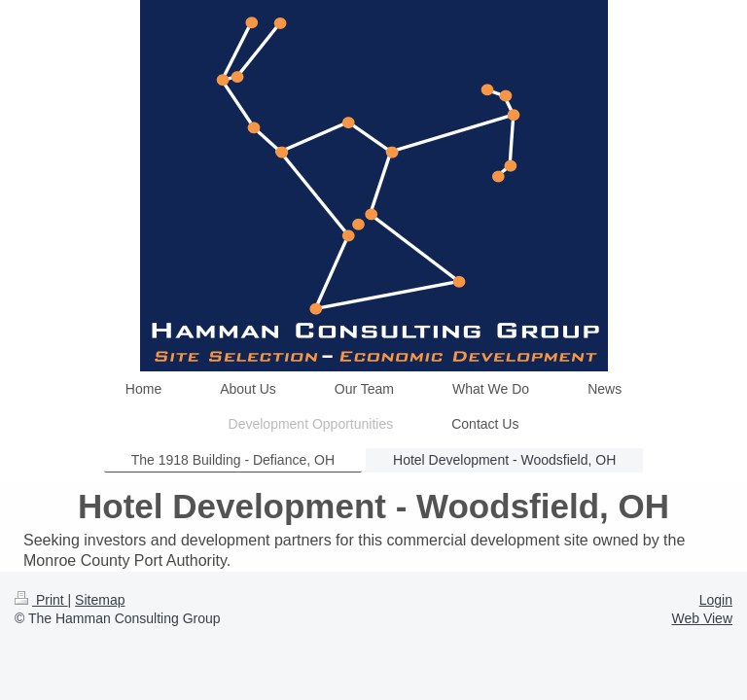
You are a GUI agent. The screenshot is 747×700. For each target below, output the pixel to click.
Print (41, 600)
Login (716, 600)
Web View (702, 618)
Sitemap (100, 600)
